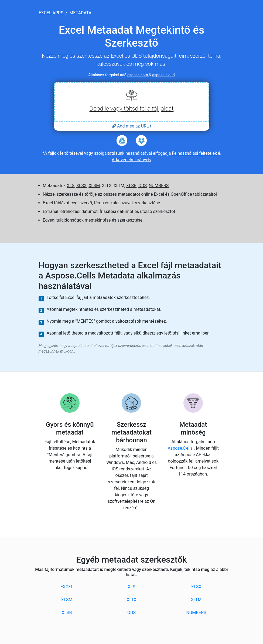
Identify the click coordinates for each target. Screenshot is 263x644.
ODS (143, 186)
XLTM (196, 600)
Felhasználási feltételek (195, 153)
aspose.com (138, 75)
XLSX (81, 186)
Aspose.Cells (181, 448)
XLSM (94, 186)
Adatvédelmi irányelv (131, 160)
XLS (71, 186)
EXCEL (67, 587)
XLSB (131, 186)
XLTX (131, 600)
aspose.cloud (163, 75)
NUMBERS (159, 186)
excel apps (51, 13)
